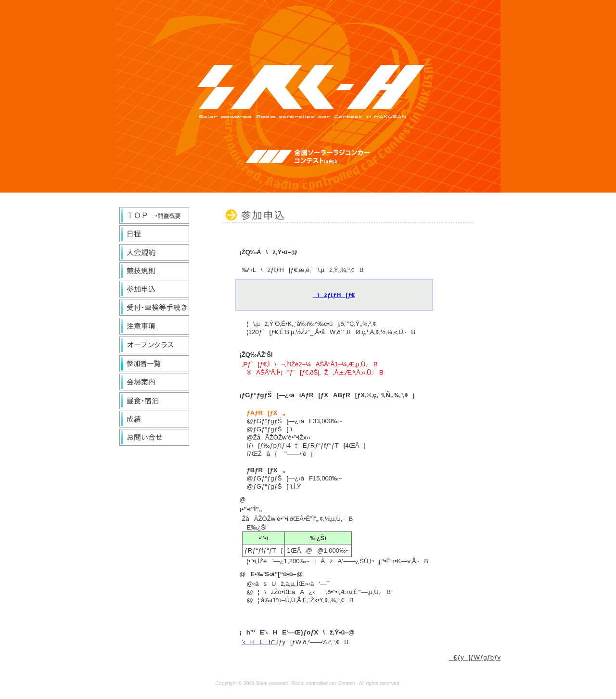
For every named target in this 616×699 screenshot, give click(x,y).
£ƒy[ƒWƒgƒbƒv (475, 657)
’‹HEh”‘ (259, 642)
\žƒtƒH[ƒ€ (334, 295)
